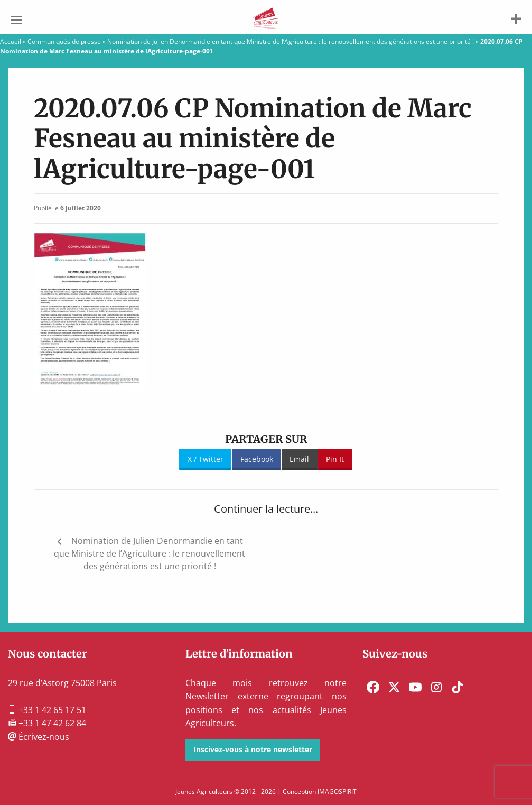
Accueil (11, 41)
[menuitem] (373, 687)
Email (299, 459)
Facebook (257, 459)
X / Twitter (206, 459)
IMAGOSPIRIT (337, 792)
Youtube (415, 687)
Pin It (335, 459)
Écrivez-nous (39, 737)
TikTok (458, 687)
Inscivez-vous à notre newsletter (253, 749)
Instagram (436, 687)
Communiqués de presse (64, 41)
